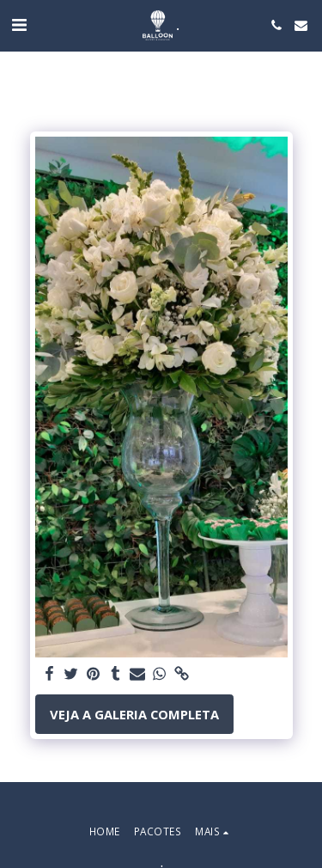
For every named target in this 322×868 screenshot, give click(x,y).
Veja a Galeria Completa (134, 714)
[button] (19, 24)
